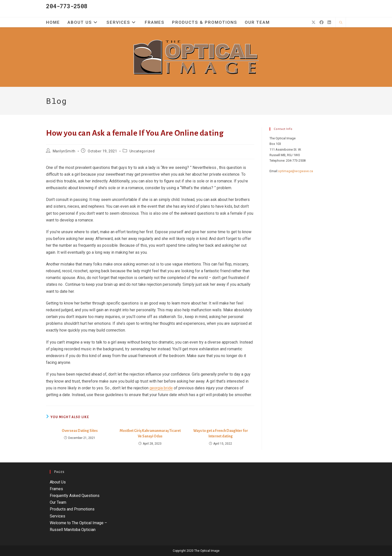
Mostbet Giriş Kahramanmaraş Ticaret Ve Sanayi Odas (150, 433)
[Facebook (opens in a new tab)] (321, 22)
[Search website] (341, 23)
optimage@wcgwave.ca (295, 171)
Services (57, 516)
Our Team (58, 502)
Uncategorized (142, 151)
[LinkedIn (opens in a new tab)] (329, 22)
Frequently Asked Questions (75, 496)
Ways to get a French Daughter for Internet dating (221, 433)
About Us (58, 482)
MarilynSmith (64, 151)
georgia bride (161, 388)
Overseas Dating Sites (80, 431)
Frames (56, 489)
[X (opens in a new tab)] (313, 22)
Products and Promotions (72, 509)
